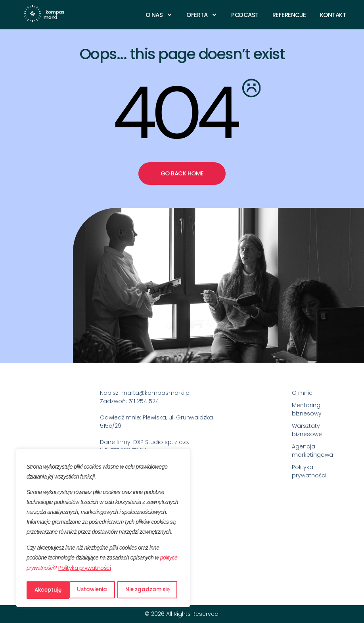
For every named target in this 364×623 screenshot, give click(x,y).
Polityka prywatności (84, 570)
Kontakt (333, 15)
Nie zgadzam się (105, 590)
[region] (103, 529)
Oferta (202, 15)
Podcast (245, 15)
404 (173, 113)
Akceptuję (159, 590)
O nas (159, 15)
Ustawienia (49, 590)
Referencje (289, 15)
